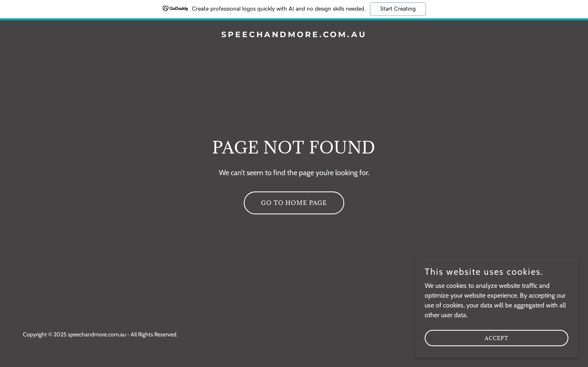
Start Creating (398, 9)
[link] (294, 35)
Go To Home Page (294, 203)
